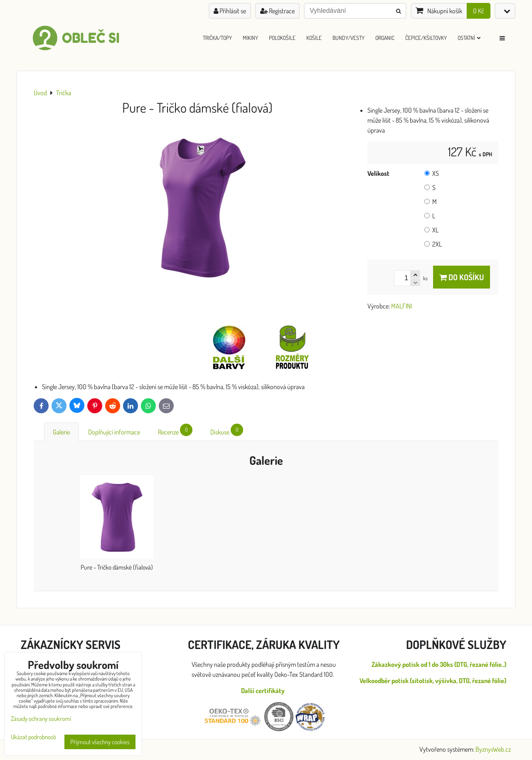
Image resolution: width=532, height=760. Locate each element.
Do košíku (462, 277)
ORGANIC (385, 38)
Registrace (277, 11)
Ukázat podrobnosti (33, 737)
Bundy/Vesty (349, 38)
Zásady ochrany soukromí (41, 719)
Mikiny (250, 38)
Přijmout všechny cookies (100, 742)
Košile (314, 38)
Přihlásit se (230, 11)
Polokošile (282, 38)
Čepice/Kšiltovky (426, 38)
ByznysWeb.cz (493, 749)
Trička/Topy (217, 38)
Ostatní (469, 38)
